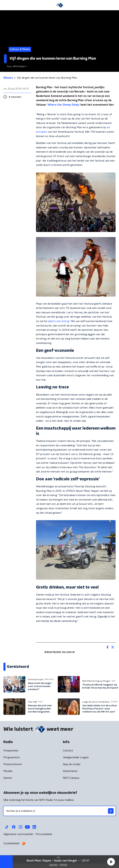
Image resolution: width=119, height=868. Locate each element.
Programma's (12, 757)
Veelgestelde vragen (76, 757)
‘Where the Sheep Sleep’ (64, 105)
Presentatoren (13, 764)
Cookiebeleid (11, 843)
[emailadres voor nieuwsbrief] (59, 811)
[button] (111, 862)
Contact (68, 751)
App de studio (72, 764)
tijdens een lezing (58, 321)
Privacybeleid (44, 834)
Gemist (8, 778)
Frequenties (11, 751)
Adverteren (70, 771)
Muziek (8, 771)
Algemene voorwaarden (18, 834)
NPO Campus (71, 778)
